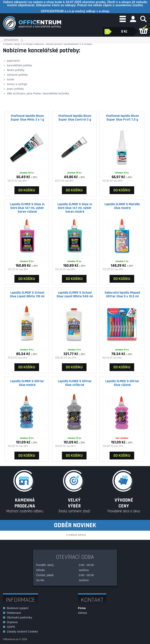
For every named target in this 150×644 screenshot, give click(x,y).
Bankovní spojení (18, 608)
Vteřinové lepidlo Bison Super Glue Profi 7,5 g (122, 118)
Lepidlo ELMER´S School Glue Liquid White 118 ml (27, 294)
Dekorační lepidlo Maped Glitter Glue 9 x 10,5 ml (122, 294)
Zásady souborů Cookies (22, 632)
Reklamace (14, 613)
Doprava (12, 622)
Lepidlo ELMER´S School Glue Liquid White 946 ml (75, 294)
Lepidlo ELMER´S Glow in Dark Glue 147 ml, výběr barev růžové (27, 208)
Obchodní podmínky (19, 617)
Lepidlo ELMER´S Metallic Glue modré (122, 206)
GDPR (11, 627)
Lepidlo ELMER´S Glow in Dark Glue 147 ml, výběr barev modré (75, 208)
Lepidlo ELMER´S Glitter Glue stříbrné (75, 383)
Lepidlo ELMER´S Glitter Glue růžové (122, 383)
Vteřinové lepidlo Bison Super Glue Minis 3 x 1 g (27, 118)
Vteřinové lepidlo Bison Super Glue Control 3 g (75, 118)
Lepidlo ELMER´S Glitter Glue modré (27, 383)
